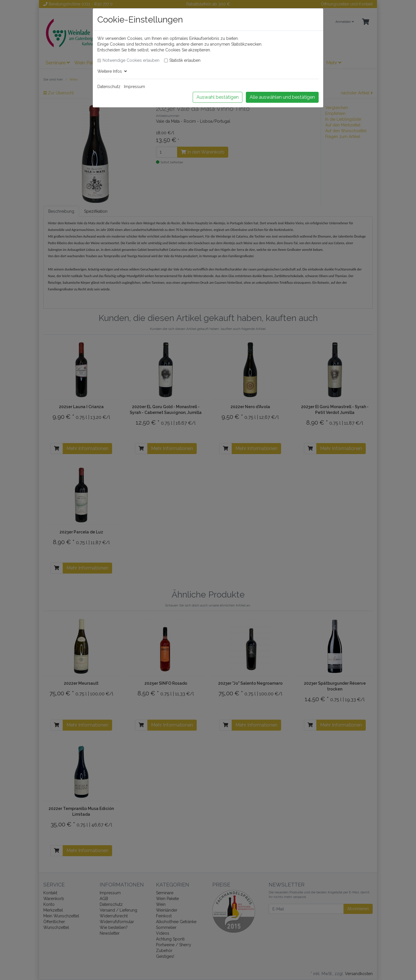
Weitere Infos (112, 71)
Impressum (134, 87)
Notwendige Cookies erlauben (131, 60)
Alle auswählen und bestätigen (282, 97)
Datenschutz (109, 87)
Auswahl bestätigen (218, 97)
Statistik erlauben (185, 60)
